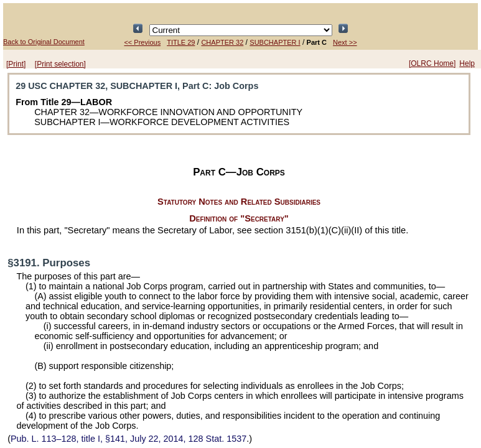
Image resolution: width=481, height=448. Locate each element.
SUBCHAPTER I (275, 42)
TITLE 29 (181, 42)
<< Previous (142, 42)
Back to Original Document (44, 42)
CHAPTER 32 (222, 42)
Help (467, 63)
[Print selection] (60, 64)
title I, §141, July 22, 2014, (128, 439)
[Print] (16, 64)
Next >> (345, 42)
